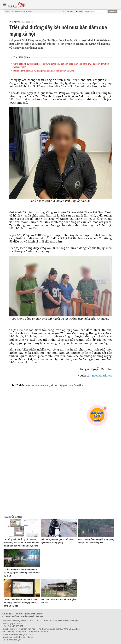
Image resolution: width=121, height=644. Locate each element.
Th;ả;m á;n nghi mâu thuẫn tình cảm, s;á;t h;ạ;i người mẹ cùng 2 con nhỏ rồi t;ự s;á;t (22, 573)
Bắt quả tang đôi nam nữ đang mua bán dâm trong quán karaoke (44, 71)
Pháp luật (15, 22)
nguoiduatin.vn (102, 375)
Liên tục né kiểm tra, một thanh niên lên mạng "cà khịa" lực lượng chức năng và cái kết (20, 603)
